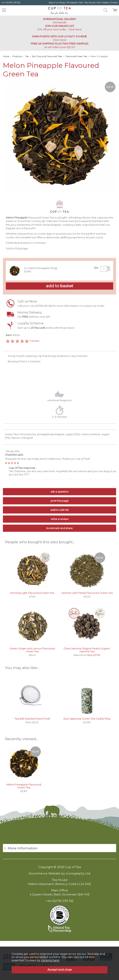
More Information (23, 848)
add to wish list (59, 510)
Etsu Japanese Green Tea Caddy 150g (87, 719)
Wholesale (72, 3)
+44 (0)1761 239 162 (11, 3)
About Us (53, 3)
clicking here (50, 960)
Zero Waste (103, 3)
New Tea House (87, 3)
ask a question (60, 492)
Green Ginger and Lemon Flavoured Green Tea (32, 650)
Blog (62, 3)
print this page (60, 501)
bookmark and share (59, 528)
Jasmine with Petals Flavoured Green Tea (87, 593)
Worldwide (59, 21)
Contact (114, 3)
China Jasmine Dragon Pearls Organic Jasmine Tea (87, 650)
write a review (60, 519)
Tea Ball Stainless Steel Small (32, 719)
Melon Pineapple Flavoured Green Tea (24, 786)
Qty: (96, 268)
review (34, 341)
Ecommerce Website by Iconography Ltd (59, 873)
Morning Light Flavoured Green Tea (32, 593)
